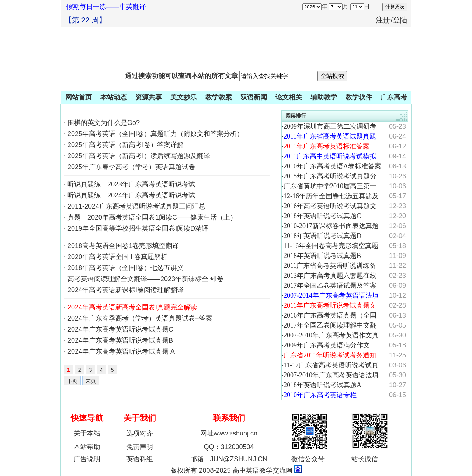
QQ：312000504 (229, 447)
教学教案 (219, 97)
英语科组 (140, 459)
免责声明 (140, 447)
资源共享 (149, 97)
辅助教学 (324, 97)
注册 (383, 20)
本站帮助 (87, 447)
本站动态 (114, 97)
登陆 (400, 20)
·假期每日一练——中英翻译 (105, 7)
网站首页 (79, 97)
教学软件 (359, 97)
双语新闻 (254, 97)
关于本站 (87, 433)
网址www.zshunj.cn (229, 433)
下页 (72, 381)
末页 (91, 381)
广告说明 (87, 459)
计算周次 (395, 7)
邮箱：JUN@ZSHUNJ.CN (229, 459)
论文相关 (289, 97)
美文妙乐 (184, 97)
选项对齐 (140, 433)
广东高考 (394, 97)
